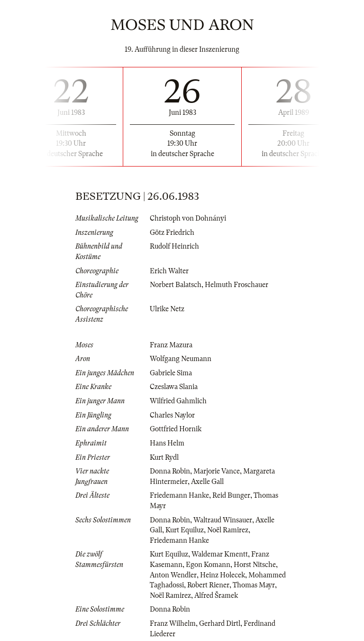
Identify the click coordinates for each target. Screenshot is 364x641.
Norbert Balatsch (176, 285)
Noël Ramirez (228, 530)
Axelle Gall (207, 482)
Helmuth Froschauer (237, 285)
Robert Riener (208, 585)
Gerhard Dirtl (220, 623)
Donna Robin (170, 471)
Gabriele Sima (171, 373)
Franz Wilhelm (173, 623)
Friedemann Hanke (179, 495)
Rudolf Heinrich (174, 246)
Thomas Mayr (254, 585)
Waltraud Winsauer (223, 520)
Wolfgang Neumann (181, 359)
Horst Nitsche (255, 565)
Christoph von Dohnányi (188, 218)
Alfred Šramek (216, 595)
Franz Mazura (171, 345)
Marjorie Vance (217, 471)
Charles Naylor (172, 415)
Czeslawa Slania (174, 387)
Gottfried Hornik (176, 429)
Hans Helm (167, 443)
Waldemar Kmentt (220, 554)
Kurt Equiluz (185, 530)
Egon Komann (208, 565)
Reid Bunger (231, 495)
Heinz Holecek (223, 575)
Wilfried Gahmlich (178, 401)
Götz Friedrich (172, 232)
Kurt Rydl (164, 457)
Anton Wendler (173, 575)
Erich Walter (169, 271)
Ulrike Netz (167, 309)
